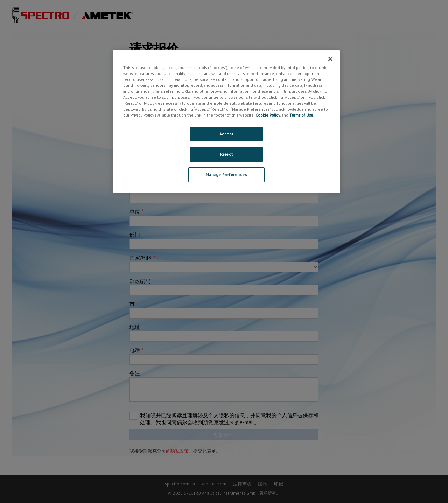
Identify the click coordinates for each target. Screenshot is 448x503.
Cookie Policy (268, 115)
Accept (226, 134)
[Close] (330, 59)
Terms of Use (301, 115)
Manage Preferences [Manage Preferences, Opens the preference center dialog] (226, 174)
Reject (226, 154)
